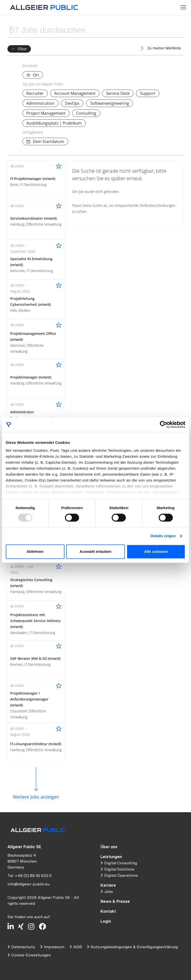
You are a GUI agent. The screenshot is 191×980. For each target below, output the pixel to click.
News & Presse (115, 901)
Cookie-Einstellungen (31, 955)
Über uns (109, 847)
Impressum (54, 947)
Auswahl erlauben (95, 552)
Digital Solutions (119, 869)
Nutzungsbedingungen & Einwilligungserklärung (134, 947)
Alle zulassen (156, 552)
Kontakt (108, 911)
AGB (77, 947)
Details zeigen (163, 536)
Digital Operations (121, 875)
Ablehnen (35, 552)
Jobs (109, 892)
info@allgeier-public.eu (28, 884)
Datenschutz (23, 947)
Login (106, 921)
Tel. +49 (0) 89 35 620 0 (29, 876)
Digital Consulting (121, 863)
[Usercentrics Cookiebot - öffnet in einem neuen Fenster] (164, 424)
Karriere (108, 885)
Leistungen (111, 857)
